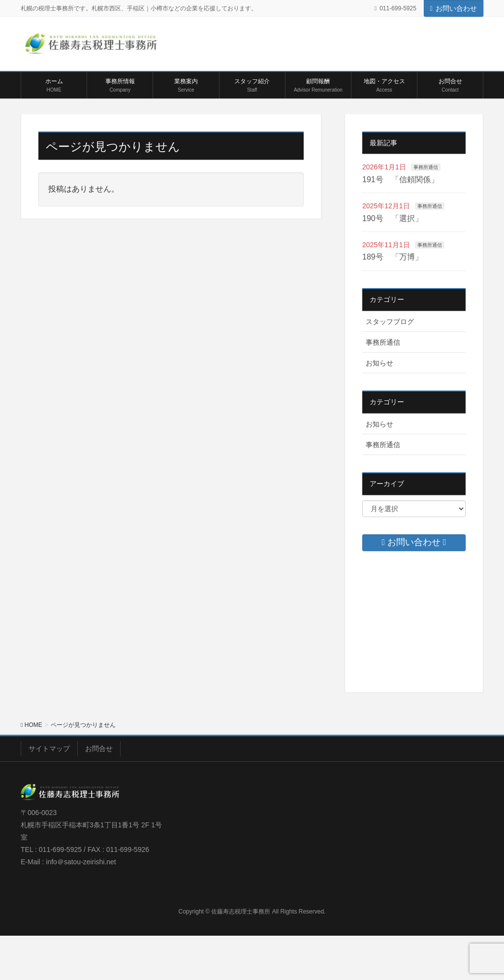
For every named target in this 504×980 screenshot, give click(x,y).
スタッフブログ (390, 322)
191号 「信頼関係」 (400, 180)
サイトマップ (49, 749)
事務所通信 (426, 167)
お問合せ (99, 749)
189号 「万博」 (393, 257)
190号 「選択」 (393, 218)
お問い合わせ (454, 8)
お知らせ (379, 363)
